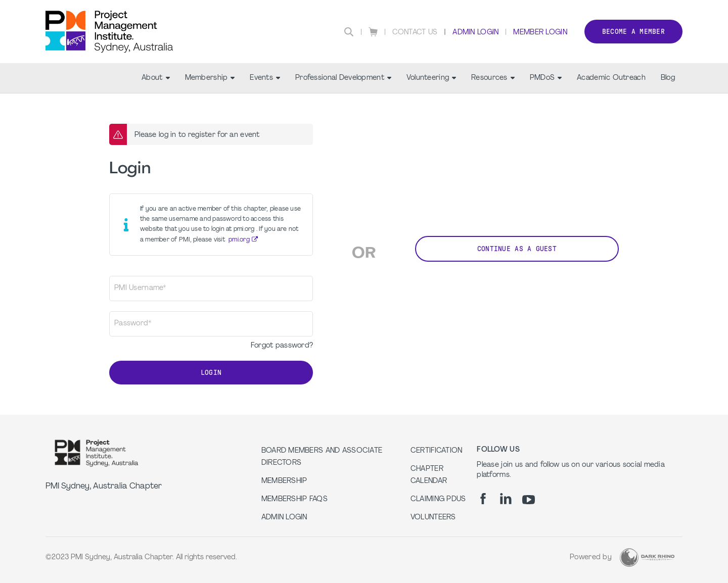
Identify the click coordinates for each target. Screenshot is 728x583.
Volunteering (431, 78)
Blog (668, 78)
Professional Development (343, 78)
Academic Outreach (611, 78)
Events (265, 78)
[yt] (529, 500)
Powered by (591, 557)
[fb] (483, 499)
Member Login (540, 33)
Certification (437, 451)
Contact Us (415, 33)
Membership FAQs (294, 499)
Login (211, 373)
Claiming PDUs (438, 499)
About (155, 78)
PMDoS (546, 78)
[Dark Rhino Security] (647, 557)
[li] (506, 499)
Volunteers (433, 518)
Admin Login (475, 33)
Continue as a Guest (517, 249)
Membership (210, 78)
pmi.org (239, 240)
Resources (493, 78)
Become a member (633, 32)
